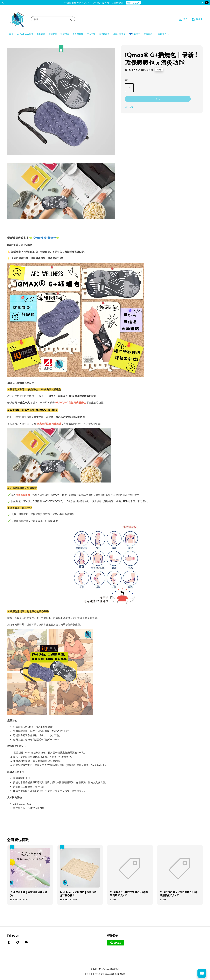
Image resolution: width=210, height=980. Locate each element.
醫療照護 (65, 34)
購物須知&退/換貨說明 (115, 974)
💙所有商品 (135, 34)
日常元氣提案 (119, 34)
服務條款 (89, 974)
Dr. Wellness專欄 (25, 34)
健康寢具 (53, 34)
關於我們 (162, 34)
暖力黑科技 (78, 34)
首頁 (11, 34)
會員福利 (148, 34)
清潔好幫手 (104, 34)
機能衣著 (41, 34)
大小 (127, 80)
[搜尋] (70, 19)
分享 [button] (129, 107)
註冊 (117, 3)
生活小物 (91, 34)
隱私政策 (99, 974)
